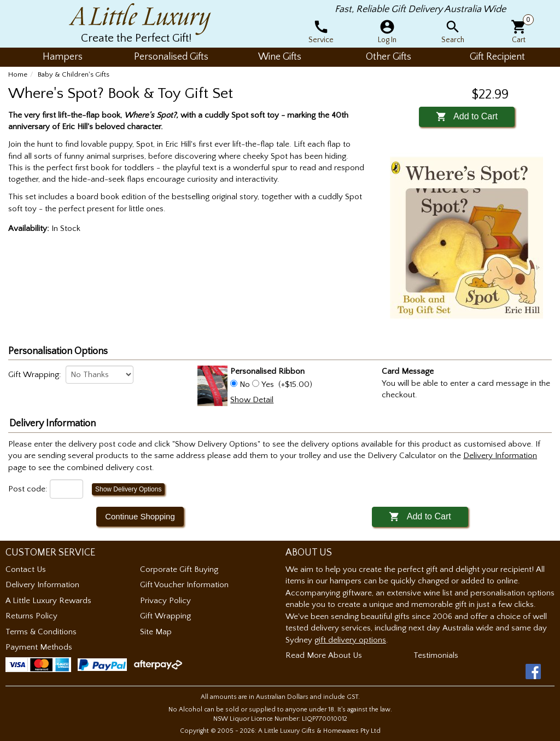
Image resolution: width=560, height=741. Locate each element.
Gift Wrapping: (35, 375)
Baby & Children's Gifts (74, 74)
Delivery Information (42, 585)
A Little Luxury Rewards (48, 601)
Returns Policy (31, 616)
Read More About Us (324, 655)
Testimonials (436, 655)
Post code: (28, 489)
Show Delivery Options (128, 489)
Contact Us (26, 569)
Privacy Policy (165, 601)
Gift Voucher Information (184, 585)
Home (18, 74)
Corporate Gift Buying (179, 569)
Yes (268, 384)
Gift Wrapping (165, 616)
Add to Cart (467, 116)
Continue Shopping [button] (140, 516)
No (245, 384)
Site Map (156, 632)
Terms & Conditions (41, 632)
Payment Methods (39, 647)
